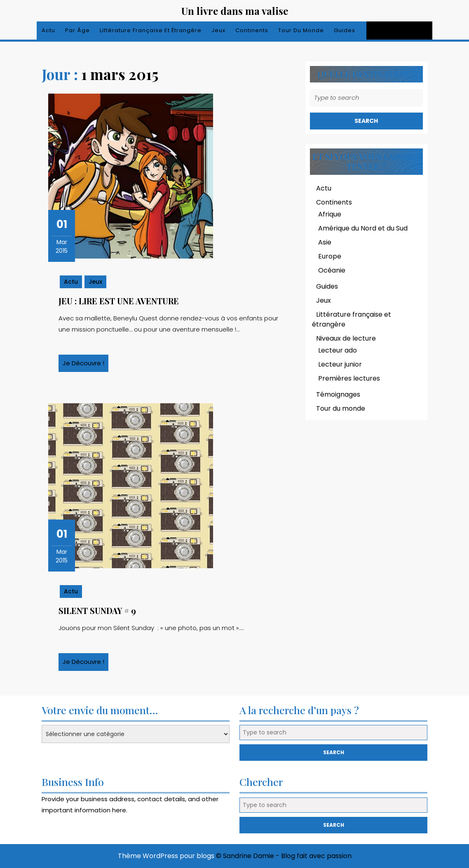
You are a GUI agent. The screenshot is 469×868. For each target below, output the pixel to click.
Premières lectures (349, 378)
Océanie (332, 270)
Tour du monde (301, 30)
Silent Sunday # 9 (97, 610)
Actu (48, 30)
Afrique (330, 214)
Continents (252, 30)
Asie (325, 242)
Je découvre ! (86, 365)
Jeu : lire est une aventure (119, 301)
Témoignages (338, 394)
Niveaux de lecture (346, 338)
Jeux (218, 30)
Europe (330, 256)
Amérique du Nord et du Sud (363, 228)
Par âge (77, 30)
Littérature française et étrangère (151, 30)
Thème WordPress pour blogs (166, 856)
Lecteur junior (340, 364)
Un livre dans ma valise (235, 11)
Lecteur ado (338, 350)
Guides (345, 30)
